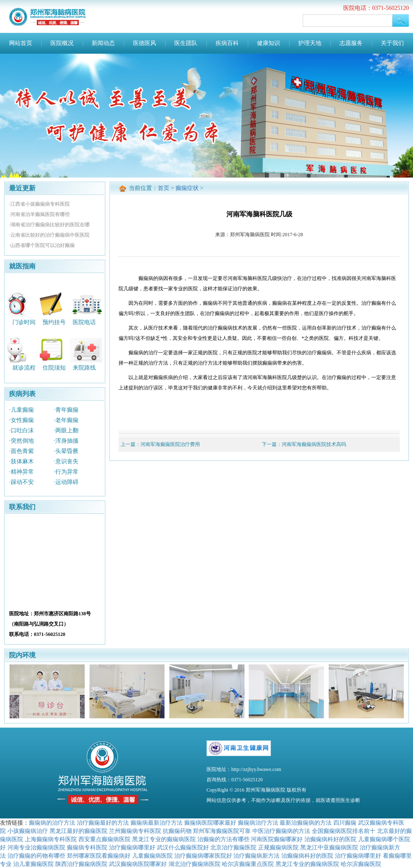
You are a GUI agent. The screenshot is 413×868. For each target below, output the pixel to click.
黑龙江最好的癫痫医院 (78, 831)
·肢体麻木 (21, 461)
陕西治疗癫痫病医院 (81, 864)
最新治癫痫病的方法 (306, 823)
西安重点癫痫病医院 (104, 839)
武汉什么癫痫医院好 (183, 847)
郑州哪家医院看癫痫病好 (99, 856)
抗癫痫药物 (177, 831)
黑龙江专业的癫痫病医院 (164, 839)
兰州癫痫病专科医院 (135, 831)
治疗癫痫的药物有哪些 (36, 856)
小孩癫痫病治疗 (28, 831)
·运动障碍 (66, 482)
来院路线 (84, 368)
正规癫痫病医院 (278, 847)
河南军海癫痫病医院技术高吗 (314, 444)
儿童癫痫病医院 (152, 856)
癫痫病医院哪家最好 (210, 823)
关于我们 (392, 43)
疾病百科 (227, 43)
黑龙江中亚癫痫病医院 (329, 847)
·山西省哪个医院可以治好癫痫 (42, 245)
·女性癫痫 (21, 420)
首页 (164, 188)
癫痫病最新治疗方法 (157, 823)
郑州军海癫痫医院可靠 (222, 831)
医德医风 (145, 43)
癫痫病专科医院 (87, 847)
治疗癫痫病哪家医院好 (203, 856)
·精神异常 (21, 472)
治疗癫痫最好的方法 (103, 823)
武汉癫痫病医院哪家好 (138, 864)
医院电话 (84, 322)
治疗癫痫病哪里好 (132, 847)
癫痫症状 (187, 188)
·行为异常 (66, 472)
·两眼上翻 (66, 430)
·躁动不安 (21, 482)
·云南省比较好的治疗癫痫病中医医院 (49, 235)
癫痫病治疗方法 (258, 823)
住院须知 (54, 368)
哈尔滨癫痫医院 (361, 864)
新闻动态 (103, 43)
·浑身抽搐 (66, 441)
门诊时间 (24, 322)
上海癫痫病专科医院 (51, 839)
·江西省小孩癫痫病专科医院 (39, 204)
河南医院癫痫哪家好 (277, 839)
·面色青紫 (21, 451)
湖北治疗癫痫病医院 (195, 864)
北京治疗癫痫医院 (233, 847)
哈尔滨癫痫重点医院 (248, 864)
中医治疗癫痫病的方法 (281, 831)
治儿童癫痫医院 (33, 864)
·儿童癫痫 (21, 410)
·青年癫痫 (66, 410)
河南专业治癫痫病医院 (36, 847)
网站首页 (21, 43)
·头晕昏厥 (66, 451)
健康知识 (268, 43)
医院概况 (62, 43)
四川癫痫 (345, 823)
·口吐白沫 (21, 430)
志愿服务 (351, 43)
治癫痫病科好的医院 (330, 839)
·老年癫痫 (66, 420)
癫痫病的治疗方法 (52, 823)
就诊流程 (24, 368)
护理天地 (310, 43)
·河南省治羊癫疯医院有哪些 (39, 214)
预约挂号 (54, 322)
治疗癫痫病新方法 (256, 856)
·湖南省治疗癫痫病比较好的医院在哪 (49, 225)
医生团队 (186, 43)
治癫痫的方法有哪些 (223, 839)
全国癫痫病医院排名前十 (344, 831)
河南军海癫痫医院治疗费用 (170, 444)
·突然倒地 (21, 441)
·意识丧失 (66, 461)
